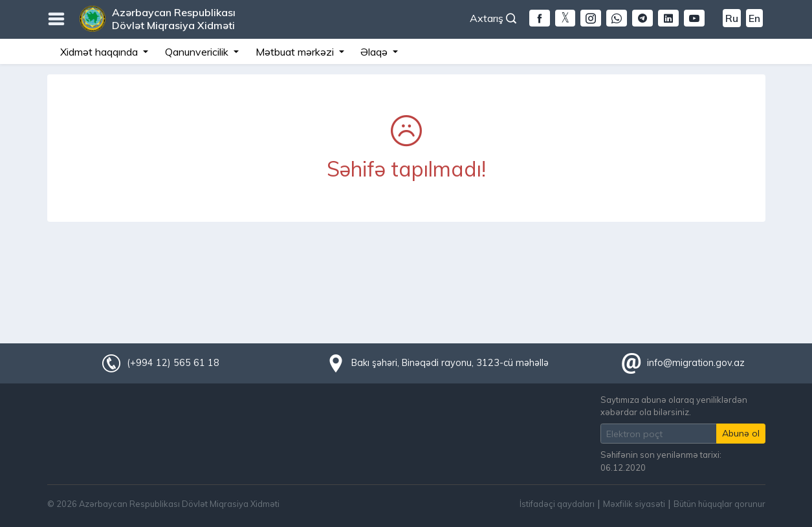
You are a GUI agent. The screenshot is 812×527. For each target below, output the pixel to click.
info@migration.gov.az (696, 363)
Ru (732, 18)
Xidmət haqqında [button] (100, 52)
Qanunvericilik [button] (198, 52)
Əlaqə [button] (375, 52)
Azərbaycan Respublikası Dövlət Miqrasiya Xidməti (174, 19)
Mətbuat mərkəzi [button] (296, 52)
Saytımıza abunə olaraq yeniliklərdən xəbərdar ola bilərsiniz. (674, 406)
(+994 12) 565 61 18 (173, 363)
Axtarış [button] (493, 18)
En (754, 18)
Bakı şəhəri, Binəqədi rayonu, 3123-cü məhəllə (450, 363)
